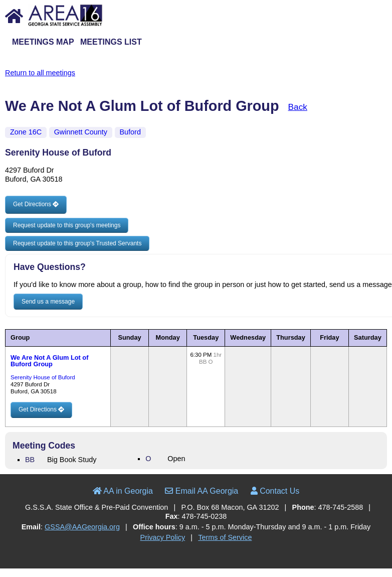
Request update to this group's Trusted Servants (77, 243)
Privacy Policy (163, 537)
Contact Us (275, 491)
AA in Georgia (123, 491)
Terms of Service (225, 537)
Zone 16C (26, 132)
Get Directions (36, 204)
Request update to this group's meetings (67, 225)
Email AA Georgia (202, 491)
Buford (130, 132)
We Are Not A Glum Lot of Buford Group (49, 361)
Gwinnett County (81, 132)
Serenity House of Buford (43, 377)
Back (298, 107)
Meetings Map (43, 42)
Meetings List (111, 42)
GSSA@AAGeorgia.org (82, 527)
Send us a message (48, 302)
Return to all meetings (40, 73)
